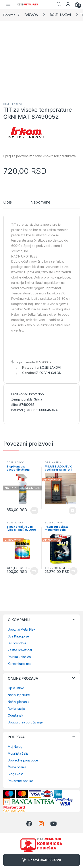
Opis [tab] (7, 202)
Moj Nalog (15, 747)
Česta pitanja (17, 767)
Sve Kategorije (18, 636)
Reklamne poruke (20, 781)
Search (59, 4)
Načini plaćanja (18, 702)
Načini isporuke (19, 695)
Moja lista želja (18, 753)
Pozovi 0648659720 (45, 860)
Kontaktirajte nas (19, 664)
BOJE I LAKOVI (60, 15)
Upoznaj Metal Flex (21, 629)
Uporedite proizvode (23, 760)
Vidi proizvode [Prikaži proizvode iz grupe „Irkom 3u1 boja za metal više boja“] (73, 571)
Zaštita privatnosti (20, 650)
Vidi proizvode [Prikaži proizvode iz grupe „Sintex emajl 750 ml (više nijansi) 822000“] (34, 571)
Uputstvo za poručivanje (25, 722)
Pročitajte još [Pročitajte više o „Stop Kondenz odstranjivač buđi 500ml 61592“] (34, 511)
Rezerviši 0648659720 (73, 511)
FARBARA (31, 15)
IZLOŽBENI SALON (48, 373)
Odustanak (15, 715)
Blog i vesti (15, 774)
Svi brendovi (17, 643)
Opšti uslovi (16, 688)
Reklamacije (16, 709)
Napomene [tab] (40, 202)
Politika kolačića (19, 657)
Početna (9, 15)
